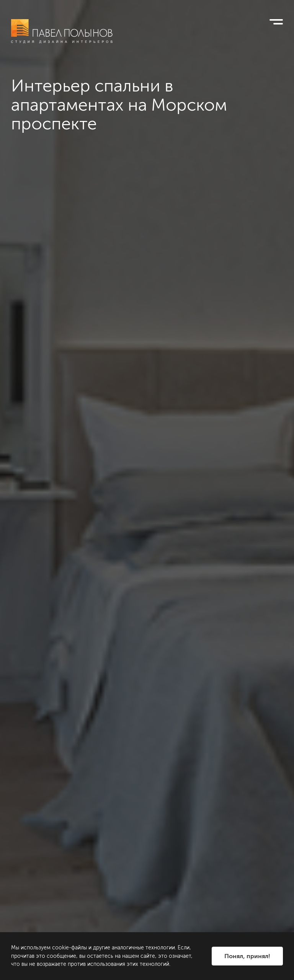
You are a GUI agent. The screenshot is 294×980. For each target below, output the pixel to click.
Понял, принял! (247, 956)
